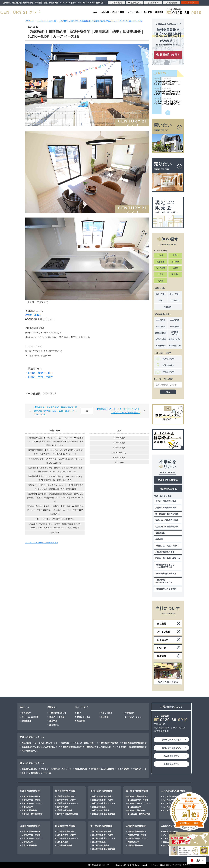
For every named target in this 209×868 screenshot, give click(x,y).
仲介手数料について (30, 751)
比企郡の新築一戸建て (66, 832)
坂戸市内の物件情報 (65, 791)
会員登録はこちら (171, 764)
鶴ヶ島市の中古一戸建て (138, 800)
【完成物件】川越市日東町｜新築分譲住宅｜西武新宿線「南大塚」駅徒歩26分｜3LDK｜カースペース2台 (56, 411)
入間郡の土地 (133, 842)
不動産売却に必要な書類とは (168, 558)
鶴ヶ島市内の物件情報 (137, 791)
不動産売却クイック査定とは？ (164, 581)
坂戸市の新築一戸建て (66, 796)
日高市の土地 (27, 842)
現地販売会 (26, 721)
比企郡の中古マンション (67, 839)
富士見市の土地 (99, 842)
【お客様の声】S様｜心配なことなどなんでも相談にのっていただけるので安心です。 (55, 461)
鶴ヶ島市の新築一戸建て (138, 796)
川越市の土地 (27, 807)
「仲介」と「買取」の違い (167, 546)
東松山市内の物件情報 (101, 791)
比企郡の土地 (63, 842)
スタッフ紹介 (134, 12)
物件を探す (26, 713)
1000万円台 (161, 320)
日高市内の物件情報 (30, 826)
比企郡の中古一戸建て (66, 835)
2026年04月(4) (119, 448)
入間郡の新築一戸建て (137, 832)
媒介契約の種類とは (138, 747)
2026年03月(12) (119, 452)
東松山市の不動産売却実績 (167, 520)
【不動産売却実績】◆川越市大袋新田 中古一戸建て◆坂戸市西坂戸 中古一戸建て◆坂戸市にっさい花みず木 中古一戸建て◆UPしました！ (55, 510)
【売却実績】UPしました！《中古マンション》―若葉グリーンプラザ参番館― (118, 411)
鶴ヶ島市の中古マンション (139, 803)
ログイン (190, 3)
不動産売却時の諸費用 (165, 552)
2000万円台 (175, 320)
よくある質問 (120, 747)
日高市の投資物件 (29, 845)
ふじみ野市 (161, 268)
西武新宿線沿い (175, 346)
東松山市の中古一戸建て (103, 800)
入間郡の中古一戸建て (137, 835)
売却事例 (53, 721)
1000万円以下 (161, 333)
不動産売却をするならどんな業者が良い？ (165, 566)
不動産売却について (58, 713)
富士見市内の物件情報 (101, 826)
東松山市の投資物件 (101, 810)
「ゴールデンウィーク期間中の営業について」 (55, 519)
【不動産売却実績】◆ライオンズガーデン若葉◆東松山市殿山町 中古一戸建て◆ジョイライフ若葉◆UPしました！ (56, 452)
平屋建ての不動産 (170, 832)
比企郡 (161, 274)
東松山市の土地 (99, 807)
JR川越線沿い (161, 346)
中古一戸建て (175, 294)
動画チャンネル (84, 717)
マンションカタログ (30, 717)
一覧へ (87, 411)
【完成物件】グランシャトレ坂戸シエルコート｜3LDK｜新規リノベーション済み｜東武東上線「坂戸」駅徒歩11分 (55, 487)
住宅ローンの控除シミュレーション (37, 773)
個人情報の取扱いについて (98, 865)
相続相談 (159, 539)
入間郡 (161, 281)
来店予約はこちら (171, 756)
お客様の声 (129, 713)
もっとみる (55, 533)
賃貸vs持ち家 (81, 769)
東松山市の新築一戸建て (103, 796)
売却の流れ (160, 533)
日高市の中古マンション (32, 839)
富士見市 (175, 274)
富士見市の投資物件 (101, 845)
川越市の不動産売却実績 (166, 508)
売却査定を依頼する (168, 480)
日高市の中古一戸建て (31, 835)
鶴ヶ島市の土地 (134, 807)
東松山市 (161, 262)
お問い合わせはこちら (171, 748)
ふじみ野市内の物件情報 (173, 791)
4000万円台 (175, 327)
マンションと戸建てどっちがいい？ (56, 769)
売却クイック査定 (57, 717)
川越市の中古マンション (32, 803)
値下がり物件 (161, 339)
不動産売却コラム (168, 489)
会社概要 (148, 12)
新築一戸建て (161, 294)
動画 (122, 12)
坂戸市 (175, 255)
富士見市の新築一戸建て (103, 832)
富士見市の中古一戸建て (103, 835)
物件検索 (105, 12)
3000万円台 (161, 327)
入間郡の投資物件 (135, 845)
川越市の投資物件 (29, 810)
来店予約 (81, 721)
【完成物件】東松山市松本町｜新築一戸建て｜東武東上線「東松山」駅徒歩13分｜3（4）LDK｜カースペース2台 (55, 470)
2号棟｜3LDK (33, 315)
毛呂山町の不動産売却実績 (167, 527)
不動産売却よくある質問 (166, 589)
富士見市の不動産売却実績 (104, 849)
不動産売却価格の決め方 (166, 574)
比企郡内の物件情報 (65, 826)
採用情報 (159, 12)
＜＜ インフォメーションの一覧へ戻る (42, 543)
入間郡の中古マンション (138, 839)
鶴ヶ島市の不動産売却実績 (167, 514)
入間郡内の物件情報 (136, 826)
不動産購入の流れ (29, 769)
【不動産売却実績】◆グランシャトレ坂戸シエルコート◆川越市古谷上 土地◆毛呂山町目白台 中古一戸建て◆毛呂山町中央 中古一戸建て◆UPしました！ (55, 442)
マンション (175, 301)
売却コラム (54, 725)
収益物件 (168, 307)
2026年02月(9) (119, 457)
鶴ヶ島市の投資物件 (136, 810)
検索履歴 (171, 3)
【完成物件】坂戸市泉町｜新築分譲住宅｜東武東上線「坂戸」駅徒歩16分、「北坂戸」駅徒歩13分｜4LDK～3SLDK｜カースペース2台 (55, 498)
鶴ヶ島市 (175, 262)
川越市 (161, 255)
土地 (161, 301)
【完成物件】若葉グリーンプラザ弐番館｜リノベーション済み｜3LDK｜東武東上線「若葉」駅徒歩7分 (55, 478)
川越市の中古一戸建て (31, 800)
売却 (114, 12)
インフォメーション (133, 717)
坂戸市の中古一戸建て (66, 800)
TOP (95, 12)
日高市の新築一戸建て (31, 832)
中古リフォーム (140, 769)
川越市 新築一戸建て (41, 373)
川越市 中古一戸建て (41, 377)
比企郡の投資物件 (64, 845)
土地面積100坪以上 (175, 333)
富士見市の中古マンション (104, 839)
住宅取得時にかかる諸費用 (102, 769)
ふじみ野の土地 (169, 807)
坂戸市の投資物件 (64, 810)
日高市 (175, 268)
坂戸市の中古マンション (67, 803)
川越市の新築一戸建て (31, 796)
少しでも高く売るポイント (46, 743)
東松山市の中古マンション (104, 803)
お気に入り (135, 3)
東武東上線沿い (175, 339)
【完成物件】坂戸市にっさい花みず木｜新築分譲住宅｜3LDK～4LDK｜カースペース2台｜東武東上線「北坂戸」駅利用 (55, 526)
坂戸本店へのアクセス (171, 740)
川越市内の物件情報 (30, 791)
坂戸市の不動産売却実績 (166, 501)
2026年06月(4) (119, 438)
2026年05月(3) (119, 443)
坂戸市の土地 (63, 807)
